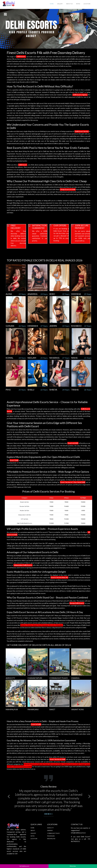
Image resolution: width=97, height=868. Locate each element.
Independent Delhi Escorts (23, 565)
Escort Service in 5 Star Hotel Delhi (73, 482)
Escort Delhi (14, 460)
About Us (69, 4)
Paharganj (51, 836)
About (33, 830)
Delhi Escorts (21, 57)
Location (87, 4)
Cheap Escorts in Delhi (68, 189)
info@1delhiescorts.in (78, 833)
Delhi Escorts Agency (80, 95)
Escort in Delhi (36, 724)
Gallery (60, 4)
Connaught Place (53, 833)
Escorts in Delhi (73, 443)
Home (52, 4)
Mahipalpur (51, 839)
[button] (9, 797)
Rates (78, 4)
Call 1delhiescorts (24, 866)
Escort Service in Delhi (57, 759)
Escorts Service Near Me (59, 578)
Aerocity (50, 828)
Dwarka (50, 830)
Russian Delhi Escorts (77, 603)
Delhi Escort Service (82, 131)
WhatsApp (73, 866)
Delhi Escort (23, 165)
